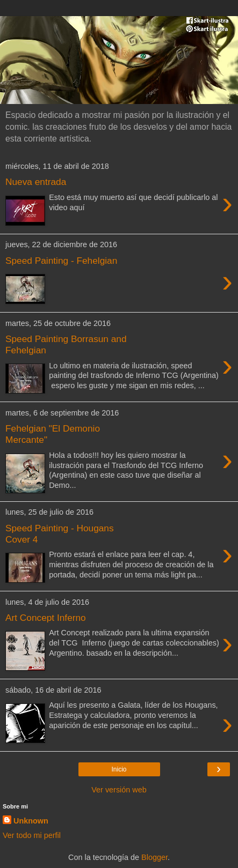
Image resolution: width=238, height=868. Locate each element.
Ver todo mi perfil (32, 835)
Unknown (31, 821)
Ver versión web (119, 790)
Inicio (119, 769)
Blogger (154, 857)
